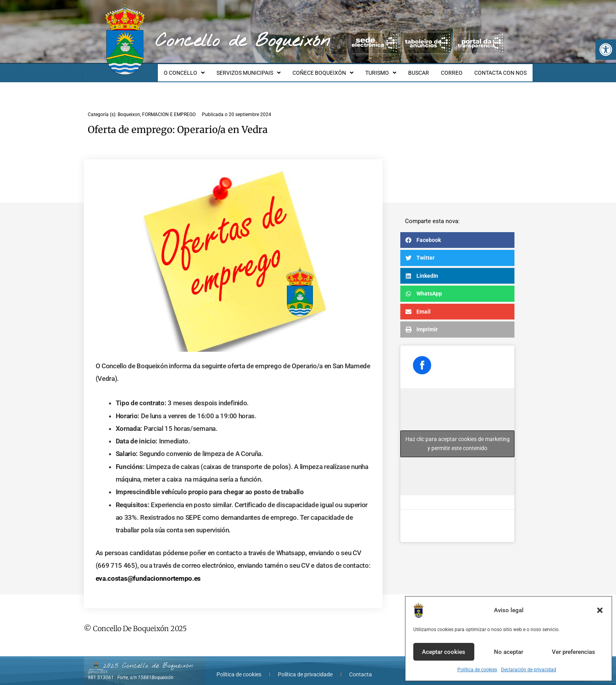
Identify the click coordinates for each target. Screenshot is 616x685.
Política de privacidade (305, 667)
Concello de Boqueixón (243, 41)
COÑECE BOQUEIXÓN (334, 69)
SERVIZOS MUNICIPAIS (262, 69)
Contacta (361, 667)
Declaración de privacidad (529, 670)
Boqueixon (129, 107)
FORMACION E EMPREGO (169, 107)
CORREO (455, 69)
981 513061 (101, 670)
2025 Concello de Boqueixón (148, 659)
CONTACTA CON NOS (502, 69)
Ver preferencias (573, 652)
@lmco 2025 (98, 665)
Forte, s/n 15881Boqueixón (145, 670)
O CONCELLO (200, 69)
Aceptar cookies (444, 652)
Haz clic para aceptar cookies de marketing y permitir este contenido (458, 437)
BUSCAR (425, 69)
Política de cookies (477, 670)
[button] (606, 50)
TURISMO (389, 69)
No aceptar (509, 652)
